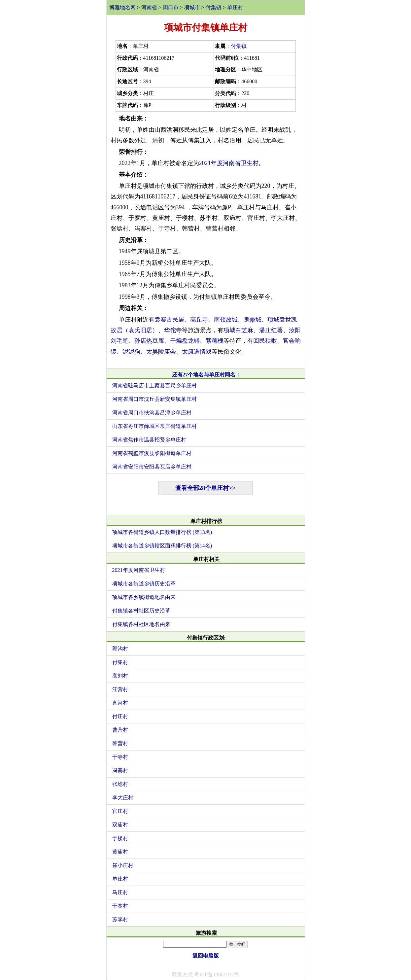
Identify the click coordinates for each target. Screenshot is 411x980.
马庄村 (120, 892)
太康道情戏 (197, 352)
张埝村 (120, 784)
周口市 (171, 7)
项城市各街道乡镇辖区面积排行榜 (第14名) (162, 546)
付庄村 (120, 716)
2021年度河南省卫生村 (229, 163)
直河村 (120, 703)
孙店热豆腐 (149, 341)
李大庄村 (123, 798)
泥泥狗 (131, 352)
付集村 (120, 662)
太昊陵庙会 (161, 352)
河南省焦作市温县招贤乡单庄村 (149, 440)
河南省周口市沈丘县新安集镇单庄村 (154, 399)
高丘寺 (199, 320)
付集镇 (214, 7)
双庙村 (120, 825)
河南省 (149, 7)
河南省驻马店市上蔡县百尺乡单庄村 (154, 385)
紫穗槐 (215, 341)
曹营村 (120, 730)
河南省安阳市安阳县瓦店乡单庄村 (152, 467)
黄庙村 (120, 852)
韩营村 (120, 743)
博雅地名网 (122, 7)
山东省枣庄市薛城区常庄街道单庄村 (154, 426)
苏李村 (120, 919)
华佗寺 (173, 330)
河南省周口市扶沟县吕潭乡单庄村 (152, 413)
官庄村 (120, 811)
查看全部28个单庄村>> (205, 488)
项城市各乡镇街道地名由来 (144, 597)
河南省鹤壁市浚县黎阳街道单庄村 (152, 453)
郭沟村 (120, 649)
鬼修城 (253, 320)
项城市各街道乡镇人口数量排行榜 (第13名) (162, 532)
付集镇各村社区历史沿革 (141, 611)
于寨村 (120, 906)
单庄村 (235, 7)
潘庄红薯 (271, 330)
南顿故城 (226, 320)
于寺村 (120, 757)
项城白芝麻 (238, 330)
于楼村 (120, 838)
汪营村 (120, 689)
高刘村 (120, 676)
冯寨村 (120, 770)
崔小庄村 (123, 865)
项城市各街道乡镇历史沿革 (144, 584)
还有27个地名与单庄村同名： (206, 375)
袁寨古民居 (169, 320)
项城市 (192, 7)
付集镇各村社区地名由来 (141, 624)
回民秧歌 (265, 341)
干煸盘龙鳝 (185, 341)
